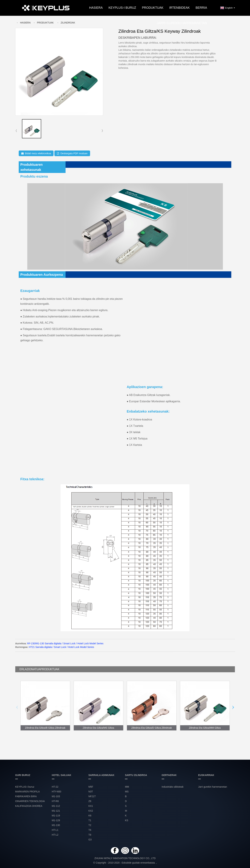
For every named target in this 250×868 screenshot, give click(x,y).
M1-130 (56, 825)
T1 (90, 820)
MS (127, 792)
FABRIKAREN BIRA (26, 796)
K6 (90, 816)
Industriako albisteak (173, 787)
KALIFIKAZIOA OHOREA (29, 806)
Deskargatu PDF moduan (74, 153)
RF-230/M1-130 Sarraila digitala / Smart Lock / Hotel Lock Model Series (65, 643)
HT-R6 (55, 801)
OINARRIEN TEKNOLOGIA (30, 801)
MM (127, 787)
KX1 (91, 806)
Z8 (90, 801)
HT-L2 (55, 835)
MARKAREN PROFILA (28, 792)
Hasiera (96, 8)
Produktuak (45, 23)
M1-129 (56, 820)
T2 (90, 825)
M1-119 (56, 816)
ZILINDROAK (68, 23)
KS (127, 820)
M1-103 (56, 796)
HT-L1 (55, 830)
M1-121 (56, 811)
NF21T (92, 796)
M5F (91, 787)
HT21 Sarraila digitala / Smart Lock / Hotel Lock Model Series (62, 647)
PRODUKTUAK (153, 8)
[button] (102, 131)
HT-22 (55, 787)
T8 (90, 835)
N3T (91, 792)
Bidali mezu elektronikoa (38, 153)
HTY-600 (57, 792)
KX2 (91, 811)
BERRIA (201, 8)
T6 (90, 830)
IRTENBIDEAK (179, 8)
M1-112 (56, 806)
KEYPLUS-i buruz (122, 8)
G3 (90, 840)
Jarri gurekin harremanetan (182, 23)
